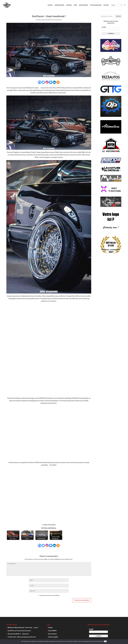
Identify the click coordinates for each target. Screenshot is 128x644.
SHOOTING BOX (84, 5)
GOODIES (69, 5)
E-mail (104, 27)
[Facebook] (40, 82)
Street (52, 20)
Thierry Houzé (41, 20)
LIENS (75, 5)
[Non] (126, 642)
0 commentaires (58, 20)
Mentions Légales (53, 637)
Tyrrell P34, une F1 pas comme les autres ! (19, 631)
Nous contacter (52, 634)
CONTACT (106, 5)
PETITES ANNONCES (96, 5)
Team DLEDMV (52, 631)
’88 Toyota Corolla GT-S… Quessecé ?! (18, 634)
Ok (105, 641)
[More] (58, 82)
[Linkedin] (54, 82)
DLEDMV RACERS (59, 5)
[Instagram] (47, 82)
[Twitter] (43, 82)
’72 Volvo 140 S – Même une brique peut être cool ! (22, 637)
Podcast (50, 628)
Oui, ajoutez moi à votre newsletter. (49, 595)
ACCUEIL (50, 5)
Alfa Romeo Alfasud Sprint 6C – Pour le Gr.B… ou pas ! (23, 628)
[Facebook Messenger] (51, 82)
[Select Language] (117, 5)
